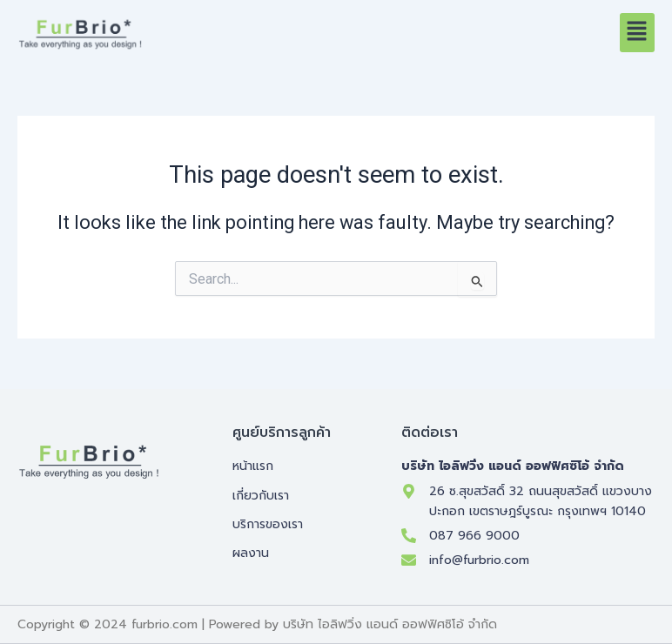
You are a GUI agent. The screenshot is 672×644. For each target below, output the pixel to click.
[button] (637, 32)
